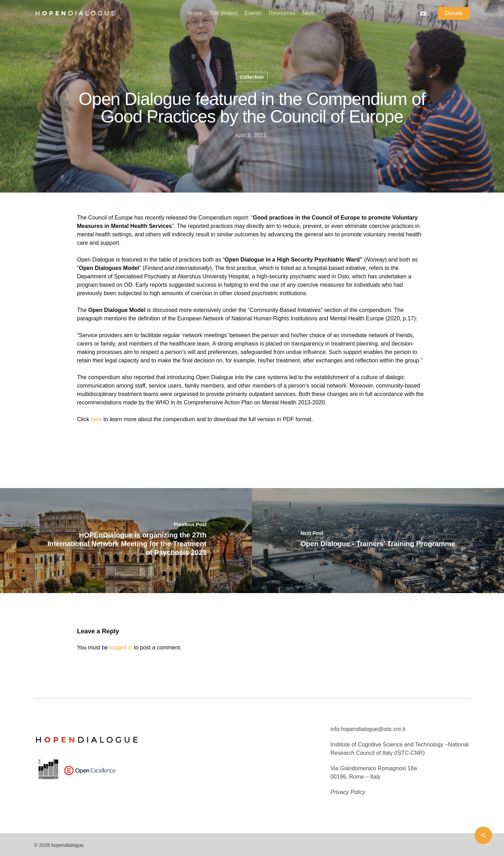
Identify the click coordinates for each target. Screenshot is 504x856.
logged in (121, 648)
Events (253, 13)
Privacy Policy (348, 792)
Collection (252, 77)
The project (224, 13)
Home (195, 13)
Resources (282, 13)
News (309, 13)
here (96, 419)
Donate (454, 13)
